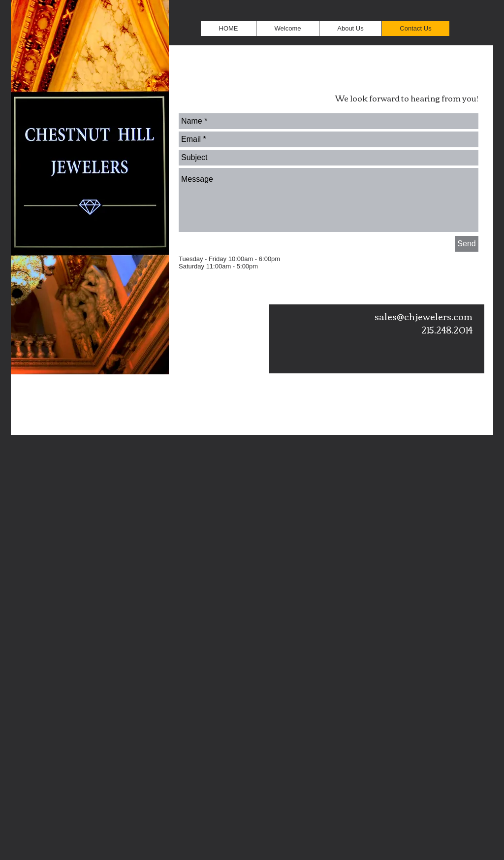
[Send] (467, 244)
